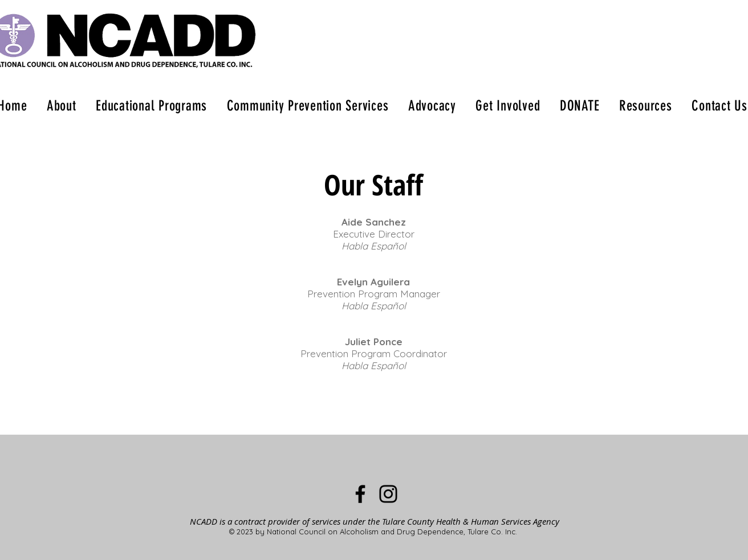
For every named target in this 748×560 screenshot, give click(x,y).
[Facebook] (360, 494)
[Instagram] (388, 494)
